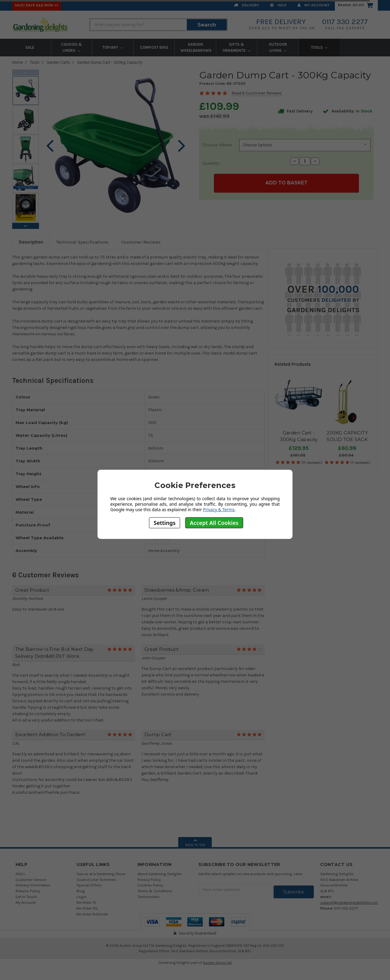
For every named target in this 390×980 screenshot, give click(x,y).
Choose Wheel (217, 145)
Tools (319, 47)
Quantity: (211, 163)
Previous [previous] (26, 73)
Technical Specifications (82, 242)
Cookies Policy (150, 885)
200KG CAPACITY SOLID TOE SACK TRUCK (347, 440)
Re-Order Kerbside (92, 914)
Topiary (113, 47)
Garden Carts (58, 62)
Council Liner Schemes (96, 880)
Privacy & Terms (219, 510)
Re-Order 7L (86, 902)
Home (18, 62)
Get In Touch (26, 897)
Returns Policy (28, 891)
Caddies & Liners (71, 47)
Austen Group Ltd (217, 963)
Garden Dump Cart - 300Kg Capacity (110, 62)
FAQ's (20, 874)
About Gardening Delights (160, 874)
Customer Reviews (141, 242)
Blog (81, 891)
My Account (314, 5)
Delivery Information (33, 885)
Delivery (247, 5)
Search (207, 25)
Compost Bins (154, 47)
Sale (30, 47)
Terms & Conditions (155, 891)
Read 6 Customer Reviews (257, 93)
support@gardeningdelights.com (349, 902)
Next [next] (26, 226)
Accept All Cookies (214, 523)
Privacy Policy (149, 880)
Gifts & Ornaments (236, 47)
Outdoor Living (278, 47)
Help (278, 5)
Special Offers (89, 885)
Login (82, 897)
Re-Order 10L (87, 908)
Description (31, 242)
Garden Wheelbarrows (196, 47)
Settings (165, 523)
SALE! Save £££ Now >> (37, 5)
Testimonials (149, 897)
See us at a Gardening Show (101, 874)
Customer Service (31, 880)
